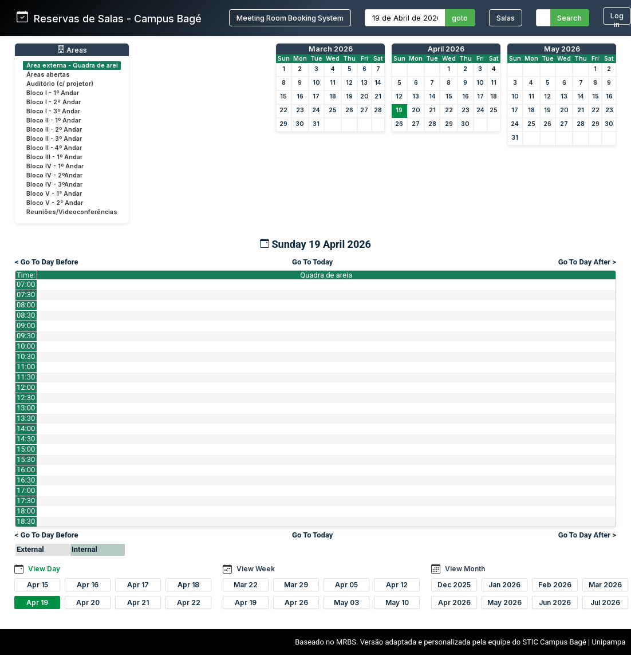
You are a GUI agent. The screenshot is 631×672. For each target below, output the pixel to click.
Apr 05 (346, 585)
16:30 (26, 480)
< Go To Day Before (47, 262)
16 (300, 96)
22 (283, 110)
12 (349, 83)
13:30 (26, 418)
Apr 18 (188, 585)
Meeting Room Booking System (290, 18)
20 (364, 96)
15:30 (26, 459)
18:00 (26, 511)
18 (333, 96)
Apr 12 (397, 585)
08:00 (26, 305)
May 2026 (562, 49)
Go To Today (312, 262)
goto (460, 18)
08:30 (26, 315)
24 (316, 110)
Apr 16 (88, 585)
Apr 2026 (454, 602)
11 (333, 83)
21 (378, 96)
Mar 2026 (605, 585)
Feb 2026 (555, 585)
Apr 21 (138, 602)
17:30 (26, 501)
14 (378, 83)
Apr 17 (138, 585)
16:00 (26, 470)
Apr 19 (37, 602)
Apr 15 (38, 585)
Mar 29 (296, 585)
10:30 (26, 356)
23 (300, 110)
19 (349, 96)
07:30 (26, 295)
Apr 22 (189, 602)
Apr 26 (296, 602)
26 (349, 110)
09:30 (26, 336)
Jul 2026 (605, 602)
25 (333, 110)
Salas (506, 18)
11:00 (26, 367)
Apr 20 (88, 602)
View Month (465, 569)
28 (378, 110)
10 (316, 83)
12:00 (26, 387)
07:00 (26, 284)
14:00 (26, 428)
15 (283, 96)
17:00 (26, 490)
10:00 (26, 346)
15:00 (26, 449)
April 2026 (446, 49)
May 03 (346, 602)
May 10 (397, 602)
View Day (44, 569)
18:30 (26, 521)
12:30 (26, 398)
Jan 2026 (504, 585)
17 (316, 96)
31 (316, 124)
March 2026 (331, 49)
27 (364, 110)
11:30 (26, 377)
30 (300, 124)
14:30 (26, 439)
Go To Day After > (587, 262)
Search (569, 18)
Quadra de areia (326, 275)
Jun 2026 (555, 602)
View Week (256, 569)
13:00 (26, 408)
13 (364, 83)
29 (283, 124)
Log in (617, 18)
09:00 (26, 325)
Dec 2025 (454, 585)
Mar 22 (246, 585)
